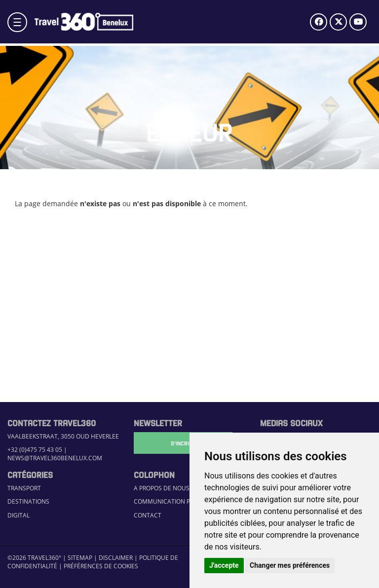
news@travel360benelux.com (55, 458)
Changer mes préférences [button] (290, 565)
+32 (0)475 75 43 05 (35, 450)
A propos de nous (162, 488)
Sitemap (80, 558)
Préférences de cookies (101, 566)
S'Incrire (183, 443)
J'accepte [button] (224, 565)
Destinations (28, 501)
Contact (148, 515)
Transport (24, 488)
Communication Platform (175, 501)
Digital (19, 515)
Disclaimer (116, 558)
